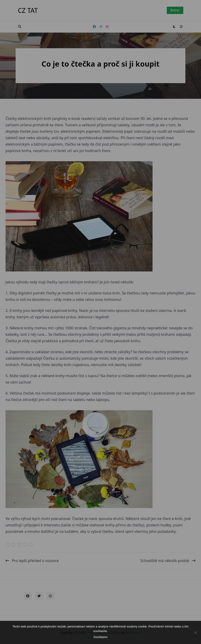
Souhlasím (100, 637)
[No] (195, 633)
